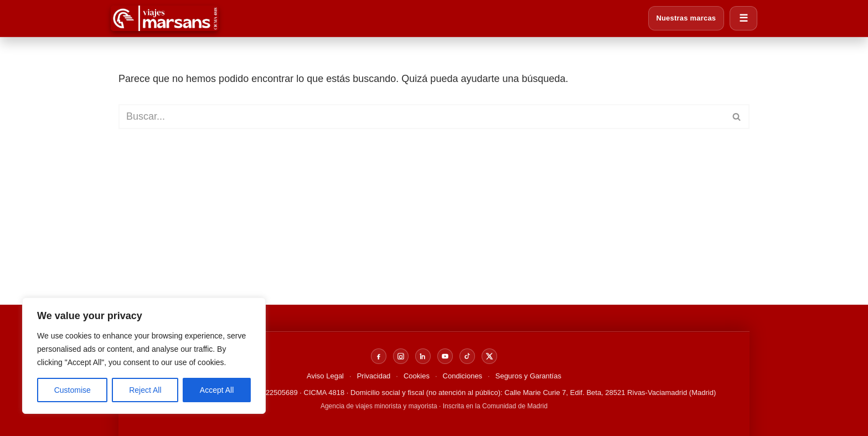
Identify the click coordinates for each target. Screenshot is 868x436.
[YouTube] (445, 356)
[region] (144, 356)
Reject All (145, 390)
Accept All (217, 390)
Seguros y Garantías (528, 376)
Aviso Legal (325, 376)
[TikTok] (467, 356)
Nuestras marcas (686, 19)
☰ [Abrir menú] (743, 18)
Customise (73, 390)
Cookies (417, 376)
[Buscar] (422, 117)
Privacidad (374, 376)
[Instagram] (401, 356)
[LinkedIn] (423, 356)
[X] (489, 356)
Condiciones (463, 376)
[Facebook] (379, 356)
